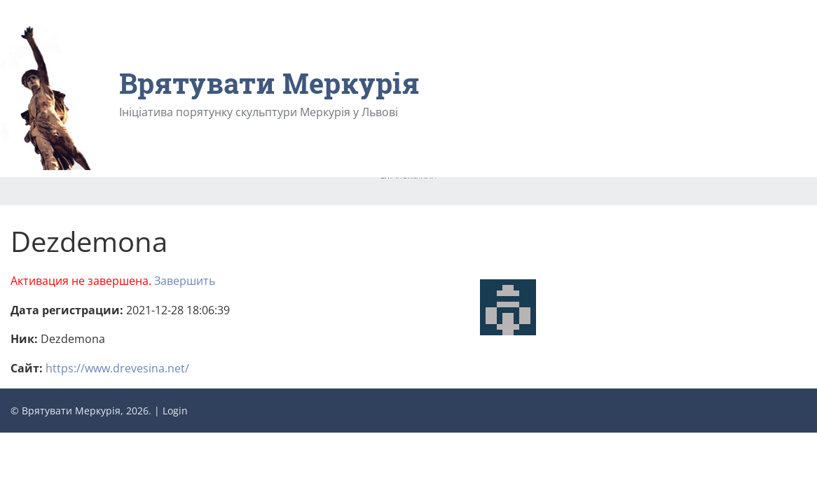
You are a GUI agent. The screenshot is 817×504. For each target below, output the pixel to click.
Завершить (185, 281)
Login (175, 411)
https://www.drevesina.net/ (117, 368)
